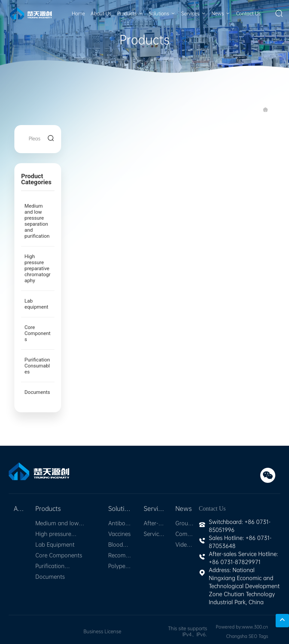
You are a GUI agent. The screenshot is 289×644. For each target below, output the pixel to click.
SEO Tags (258, 636)
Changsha (237, 636)
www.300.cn (255, 627)
